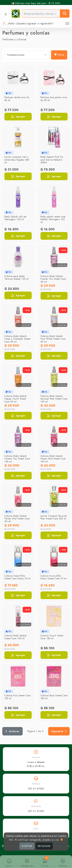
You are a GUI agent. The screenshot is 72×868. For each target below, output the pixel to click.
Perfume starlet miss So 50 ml (17, 99)
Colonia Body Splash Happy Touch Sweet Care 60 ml (16, 399)
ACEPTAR (27, 846)
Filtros (59, 55)
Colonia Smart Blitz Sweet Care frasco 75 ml (17, 577)
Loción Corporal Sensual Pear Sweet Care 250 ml (54, 517)
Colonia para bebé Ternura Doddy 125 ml (17, 278)
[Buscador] (41, 14)
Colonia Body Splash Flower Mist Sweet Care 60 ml (17, 519)
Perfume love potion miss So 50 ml (54, 99)
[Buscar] (65, 14)
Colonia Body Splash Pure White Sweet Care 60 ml (53, 339)
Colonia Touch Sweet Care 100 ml (52, 637)
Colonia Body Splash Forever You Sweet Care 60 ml (53, 279)
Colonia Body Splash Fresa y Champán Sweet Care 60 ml (17, 339)
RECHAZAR (44, 846)
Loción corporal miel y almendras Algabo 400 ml (17, 160)
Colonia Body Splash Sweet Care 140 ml (16, 637)
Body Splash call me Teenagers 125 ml (15, 218)
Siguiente (59, 731)
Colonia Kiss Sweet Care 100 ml (18, 697)
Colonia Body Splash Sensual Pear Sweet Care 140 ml (54, 399)
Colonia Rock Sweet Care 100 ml (54, 697)
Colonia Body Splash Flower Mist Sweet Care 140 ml (53, 459)
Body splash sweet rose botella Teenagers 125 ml (53, 219)
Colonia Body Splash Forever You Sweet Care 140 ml (17, 459)
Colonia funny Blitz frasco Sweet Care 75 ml (54, 577)
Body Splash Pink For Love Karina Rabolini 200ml (52, 160)
